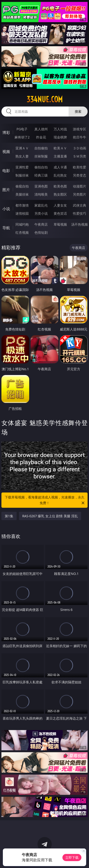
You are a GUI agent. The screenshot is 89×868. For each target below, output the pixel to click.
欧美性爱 (80, 167)
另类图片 (80, 194)
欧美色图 (60, 186)
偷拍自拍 (41, 167)
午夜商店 (41, 224)
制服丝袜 (22, 175)
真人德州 (41, 129)
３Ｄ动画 (80, 148)
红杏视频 (22, 232)
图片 (6, 190)
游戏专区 (80, 129)
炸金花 (41, 137)
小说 (6, 209)
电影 (6, 171)
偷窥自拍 (22, 186)
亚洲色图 (41, 186)
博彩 (6, 132)
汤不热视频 (80, 224)
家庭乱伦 (41, 205)
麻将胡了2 (22, 137)
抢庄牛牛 (80, 137)
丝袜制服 (41, 156)
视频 (6, 152)
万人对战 (60, 129)
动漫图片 (80, 186)
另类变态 (80, 175)
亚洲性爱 (22, 167)
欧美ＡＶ (60, 148)
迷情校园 (22, 213)
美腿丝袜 (22, 194)
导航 (6, 228)
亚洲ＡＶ (22, 148)
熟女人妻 (22, 156)
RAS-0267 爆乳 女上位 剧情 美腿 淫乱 (50, 516)
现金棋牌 (60, 137)
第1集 (9, 516)
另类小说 (41, 213)
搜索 (78, 111)
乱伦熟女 (60, 175)
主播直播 (60, 156)
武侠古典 (80, 205)
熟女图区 (60, 194)
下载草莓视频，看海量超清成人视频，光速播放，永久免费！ (45, 500)
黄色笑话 (60, 213)
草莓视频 (60, 224)
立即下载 (72, 857)
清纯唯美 (41, 194)
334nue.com (45, 99)
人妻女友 (60, 205)
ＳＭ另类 (80, 156)
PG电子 (22, 129)
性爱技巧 (80, 213)
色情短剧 (41, 232)
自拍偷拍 (41, 148)
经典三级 (41, 175)
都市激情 (22, 205)
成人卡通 (60, 167)
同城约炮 (22, 224)
